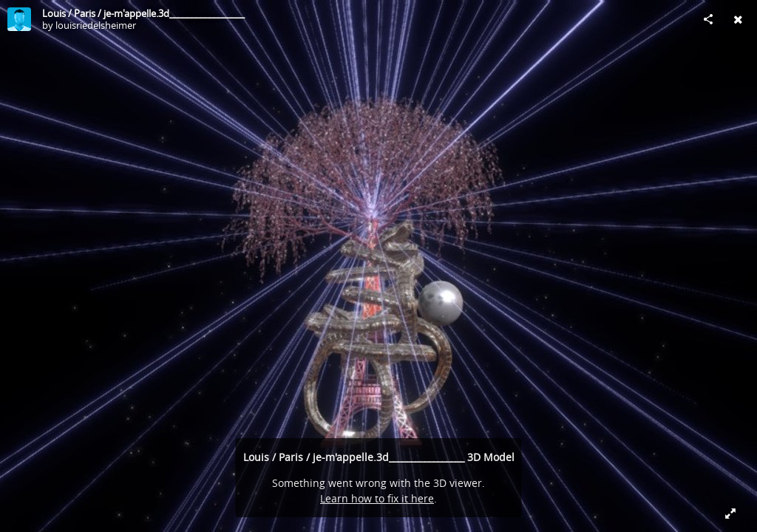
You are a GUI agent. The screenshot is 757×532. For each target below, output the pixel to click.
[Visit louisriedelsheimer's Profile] (19, 19)
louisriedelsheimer (96, 25)
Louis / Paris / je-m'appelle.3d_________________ (143, 13)
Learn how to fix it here (377, 498)
